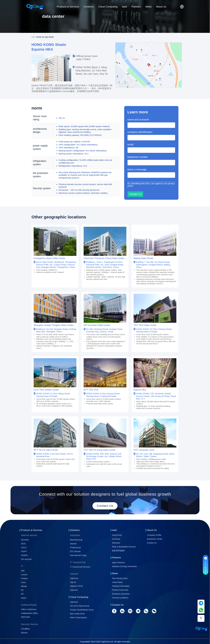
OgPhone (74, 578)
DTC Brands (75, 551)
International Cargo (78, 555)
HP (22, 594)
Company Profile (154, 535)
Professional (75, 548)
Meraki (24, 586)
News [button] (148, 7)
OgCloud (74, 602)
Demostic (116, 543)
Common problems (120, 598)
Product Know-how (120, 590)
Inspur (24, 598)
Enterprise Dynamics (121, 594)
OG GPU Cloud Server (80, 606)
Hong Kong (117, 535)
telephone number (138, 157)
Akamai (24, 633)
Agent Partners (118, 563)
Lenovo (24, 575)
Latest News (117, 582)
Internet (73, 544)
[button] (182, 7)
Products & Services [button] (68, 7)
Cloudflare (25, 629)
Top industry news (120, 578)
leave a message (137, 169)
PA (22, 590)
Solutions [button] (89, 7)
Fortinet (24, 578)
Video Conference (29, 609)
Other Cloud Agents (78, 618)
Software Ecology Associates (124, 566)
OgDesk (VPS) (76, 586)
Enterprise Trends (155, 539)
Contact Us (152, 543)
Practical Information (121, 586)
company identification (140, 132)
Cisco (23, 582)
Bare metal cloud (77, 614)
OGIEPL (25, 555)
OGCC (24, 548)
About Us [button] (161, 7)
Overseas (116, 539)
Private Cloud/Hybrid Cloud (82, 610)
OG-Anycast (26, 559)
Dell (23, 571)
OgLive (73, 582)
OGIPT (24, 551)
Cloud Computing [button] (108, 7)
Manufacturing (76, 540)
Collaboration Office (30, 613)
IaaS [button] (125, 7)
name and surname (138, 120)
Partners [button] (136, 7)
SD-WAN (25, 540)
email (130, 145)
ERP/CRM (26, 617)
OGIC (24, 544)
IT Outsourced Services (80, 567)
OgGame (74, 590)
